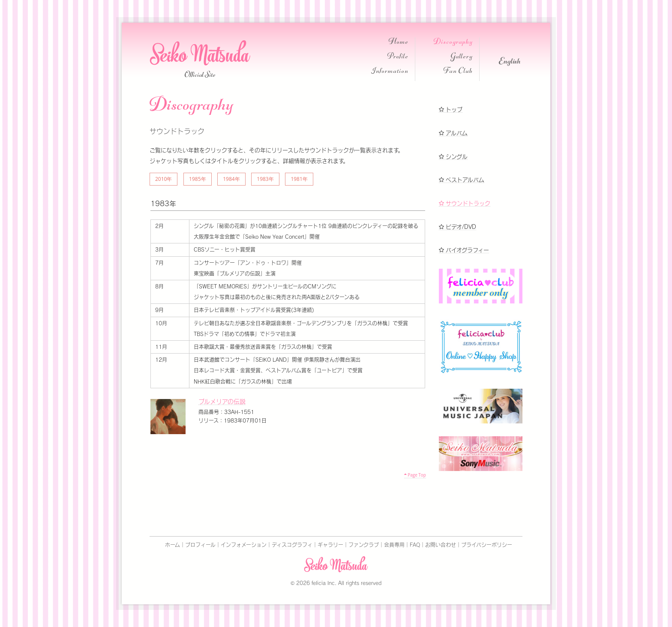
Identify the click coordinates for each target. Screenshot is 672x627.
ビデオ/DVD (457, 227)
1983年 (265, 179)
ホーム (172, 545)
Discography (453, 43)
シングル (453, 157)
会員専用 (394, 545)
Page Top (415, 475)
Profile (398, 57)
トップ (451, 109)
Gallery (462, 57)
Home (399, 43)
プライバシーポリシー (487, 545)
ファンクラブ (364, 545)
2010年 (163, 179)
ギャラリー (330, 545)
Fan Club (458, 72)
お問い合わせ (441, 545)
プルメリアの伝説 (222, 402)
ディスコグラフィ (292, 545)
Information (390, 72)
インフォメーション (244, 545)
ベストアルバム (462, 180)
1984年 (231, 179)
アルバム (453, 133)
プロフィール (200, 545)
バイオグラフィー (464, 250)
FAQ (415, 545)
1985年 (197, 179)
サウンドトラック (465, 203)
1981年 (299, 179)
